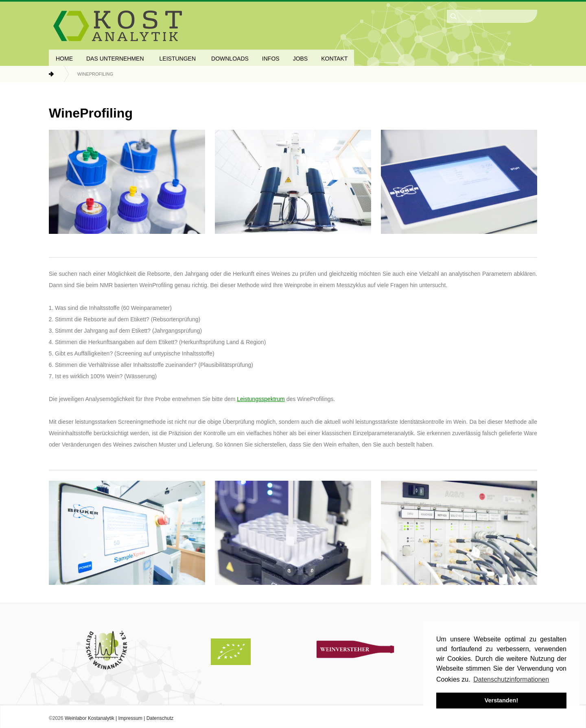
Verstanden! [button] (501, 700)
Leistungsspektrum (261, 399)
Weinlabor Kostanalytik (90, 718)
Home (59, 74)
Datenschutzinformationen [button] (511, 679)
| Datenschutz (158, 718)
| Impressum (128, 718)
